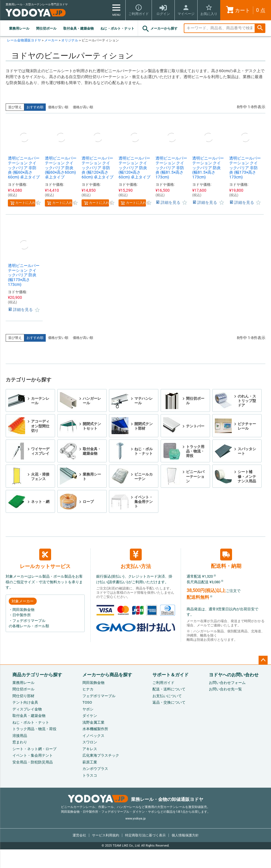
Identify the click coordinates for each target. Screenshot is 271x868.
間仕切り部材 (23, 696)
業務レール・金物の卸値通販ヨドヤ (136, 799)
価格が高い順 (83, 107)
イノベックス (93, 736)
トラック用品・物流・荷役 (34, 729)
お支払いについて (167, 696)
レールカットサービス (45, 559)
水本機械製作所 (95, 729)
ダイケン (90, 716)
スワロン (90, 742)
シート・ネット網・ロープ (34, 749)
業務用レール (19, 28)
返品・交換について (169, 702)
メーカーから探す (159, 29)
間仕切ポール (46, 28)
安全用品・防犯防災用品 (33, 762)
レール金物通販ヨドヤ (24, 40)
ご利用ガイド (163, 683)
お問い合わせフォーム (227, 683)
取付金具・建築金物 (78, 28)
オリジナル (70, 40)
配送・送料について (169, 689)
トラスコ (90, 775)
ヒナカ (88, 689)
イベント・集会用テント (33, 755)
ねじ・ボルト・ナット (117, 28)
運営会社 (79, 835)
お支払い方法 (136, 559)
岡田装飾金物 (93, 683)
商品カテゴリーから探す (37, 675)
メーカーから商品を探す (107, 675)
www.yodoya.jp (135, 819)
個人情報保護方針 (185, 835)
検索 (260, 28)
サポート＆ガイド (171, 675)
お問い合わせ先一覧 (225, 689)
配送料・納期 (226, 559)
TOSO (87, 702)
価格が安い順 (58, 107)
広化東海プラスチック (101, 755)
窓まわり (20, 742)
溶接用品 (20, 736)
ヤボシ (88, 709)
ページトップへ (263, 660)
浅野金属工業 (93, 722)
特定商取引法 (145, 835)
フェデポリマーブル (99, 696)
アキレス (90, 749)
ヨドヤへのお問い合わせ (234, 675)
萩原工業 (90, 762)
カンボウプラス (95, 769)
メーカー (51, 40)
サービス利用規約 (106, 835)
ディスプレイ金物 (27, 709)
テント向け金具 (25, 702)
